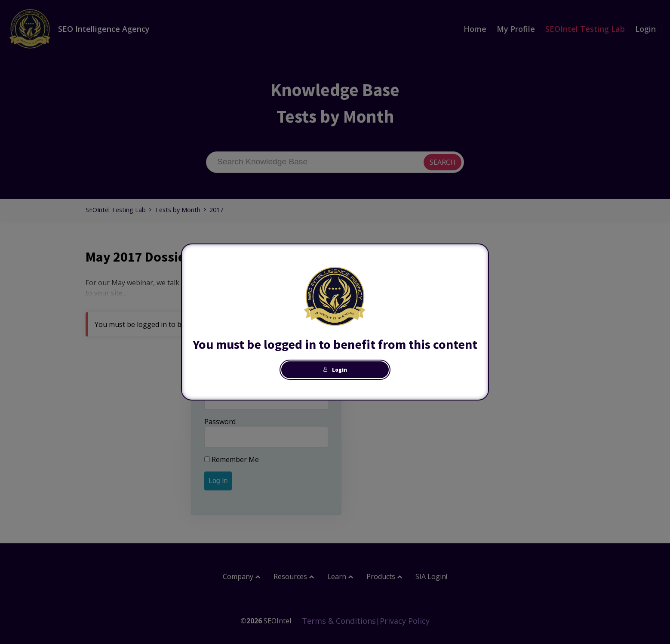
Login (645, 29)
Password (220, 422)
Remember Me (232, 459)
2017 (216, 210)
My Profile (516, 29)
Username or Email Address (249, 384)
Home (475, 29)
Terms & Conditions (339, 621)
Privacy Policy (405, 621)
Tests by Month (178, 210)
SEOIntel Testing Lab (585, 29)
